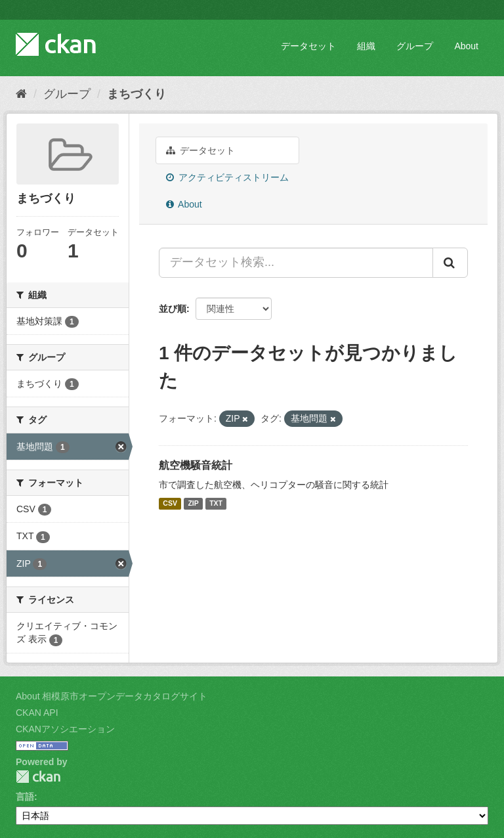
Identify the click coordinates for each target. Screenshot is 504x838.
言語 (25, 797)
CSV (170, 504)
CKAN (38, 777)
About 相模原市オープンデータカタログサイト (112, 696)
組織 (366, 46)
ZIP (193, 504)
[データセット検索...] (296, 263)
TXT (216, 504)
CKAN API (37, 713)
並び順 (173, 309)
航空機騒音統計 (196, 465)
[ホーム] (21, 94)
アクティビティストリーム (227, 177)
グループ (415, 46)
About (466, 46)
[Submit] (450, 263)
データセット (308, 46)
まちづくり (136, 94)
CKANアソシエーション (65, 729)
